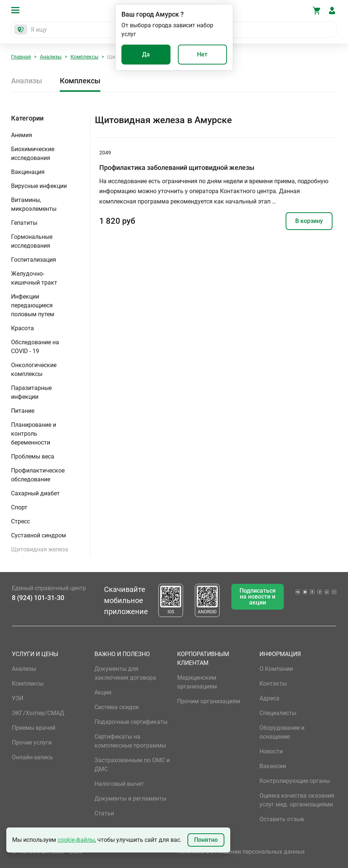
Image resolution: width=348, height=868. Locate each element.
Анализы (51, 57)
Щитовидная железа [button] (40, 549)
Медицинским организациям (197, 682)
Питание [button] (23, 411)
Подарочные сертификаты (131, 722)
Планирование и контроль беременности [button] (34, 434)
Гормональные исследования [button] (32, 241)
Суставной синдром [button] (39, 535)
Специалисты (278, 713)
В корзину (309, 221)
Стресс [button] (20, 521)
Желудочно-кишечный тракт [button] (34, 278)
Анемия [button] (22, 135)
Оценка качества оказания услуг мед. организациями (297, 800)
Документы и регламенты (130, 799)
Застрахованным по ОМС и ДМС (132, 765)
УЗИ (18, 698)
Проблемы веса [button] (33, 456)
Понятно (206, 840)
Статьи (104, 813)
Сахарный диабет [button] (35, 493)
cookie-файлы (76, 840)
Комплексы (85, 57)
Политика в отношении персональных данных (241, 852)
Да (146, 54)
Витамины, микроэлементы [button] (34, 204)
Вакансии (273, 766)
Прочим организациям (209, 701)
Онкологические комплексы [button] (34, 369)
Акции (103, 692)
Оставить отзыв (282, 819)
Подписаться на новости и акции (258, 597)
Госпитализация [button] (34, 260)
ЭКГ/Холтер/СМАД (38, 713)
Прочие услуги (32, 742)
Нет (202, 54)
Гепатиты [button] (24, 223)
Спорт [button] (19, 507)
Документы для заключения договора (125, 673)
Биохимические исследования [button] (33, 154)
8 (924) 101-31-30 (38, 598)
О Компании (276, 669)
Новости (271, 751)
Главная (21, 57)
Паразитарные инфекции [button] (31, 392)
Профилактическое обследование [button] (38, 475)
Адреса (269, 698)
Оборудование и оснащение (282, 732)
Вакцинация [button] (28, 172)
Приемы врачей (34, 728)
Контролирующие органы (295, 781)
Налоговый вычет (119, 784)
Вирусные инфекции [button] (39, 186)
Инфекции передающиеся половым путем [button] (33, 305)
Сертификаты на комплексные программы (130, 741)
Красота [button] (23, 328)
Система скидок (117, 707)
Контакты (273, 684)
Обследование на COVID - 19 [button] (35, 347)
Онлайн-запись (32, 757)
